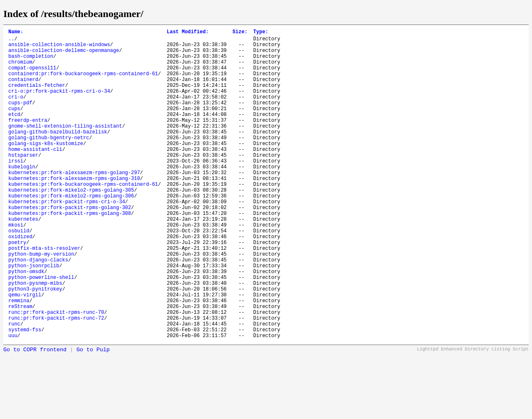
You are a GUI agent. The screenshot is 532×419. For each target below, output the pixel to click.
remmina (19, 359)
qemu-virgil (25, 352)
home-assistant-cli (35, 175)
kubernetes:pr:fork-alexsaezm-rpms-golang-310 (74, 211)
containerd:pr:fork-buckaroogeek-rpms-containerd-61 (83, 83)
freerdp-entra (28, 140)
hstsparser (23, 182)
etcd (14, 133)
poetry (17, 288)
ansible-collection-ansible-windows (59, 48)
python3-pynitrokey (35, 345)
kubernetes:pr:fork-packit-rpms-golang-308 (70, 253)
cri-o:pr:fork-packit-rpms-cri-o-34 (59, 105)
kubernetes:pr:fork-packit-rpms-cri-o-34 (67, 239)
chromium (20, 69)
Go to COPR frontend (35, 416)
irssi (16, 189)
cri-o (16, 112)
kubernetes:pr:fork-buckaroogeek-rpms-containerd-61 (83, 218)
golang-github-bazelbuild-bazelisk (58, 154)
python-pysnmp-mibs (35, 338)
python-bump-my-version (41, 302)
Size (240, 33)
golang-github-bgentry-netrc (49, 161)
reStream (20, 366)
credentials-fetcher (37, 97)
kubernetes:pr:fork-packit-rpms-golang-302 (70, 246)
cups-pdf (20, 119)
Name (16, 33)
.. (11, 41)
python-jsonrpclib (34, 317)
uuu (13, 401)
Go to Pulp (93, 416)
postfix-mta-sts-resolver (44, 295)
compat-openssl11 (32, 76)
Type (261, 33)
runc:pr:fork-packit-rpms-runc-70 (56, 373)
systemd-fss (25, 394)
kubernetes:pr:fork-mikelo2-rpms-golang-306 (71, 232)
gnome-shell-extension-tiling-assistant (65, 147)
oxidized (20, 281)
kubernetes (23, 260)
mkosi (16, 267)
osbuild (19, 274)
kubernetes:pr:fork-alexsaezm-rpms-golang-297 (74, 203)
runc (14, 387)
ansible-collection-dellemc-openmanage (64, 55)
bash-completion (31, 62)
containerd (23, 90)
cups (14, 126)
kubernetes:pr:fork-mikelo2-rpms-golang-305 (71, 225)
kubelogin (22, 196)
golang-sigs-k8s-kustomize (46, 168)
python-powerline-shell (41, 331)
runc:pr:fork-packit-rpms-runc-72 (56, 380)
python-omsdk (26, 324)
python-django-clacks (38, 309)
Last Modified (188, 33)
